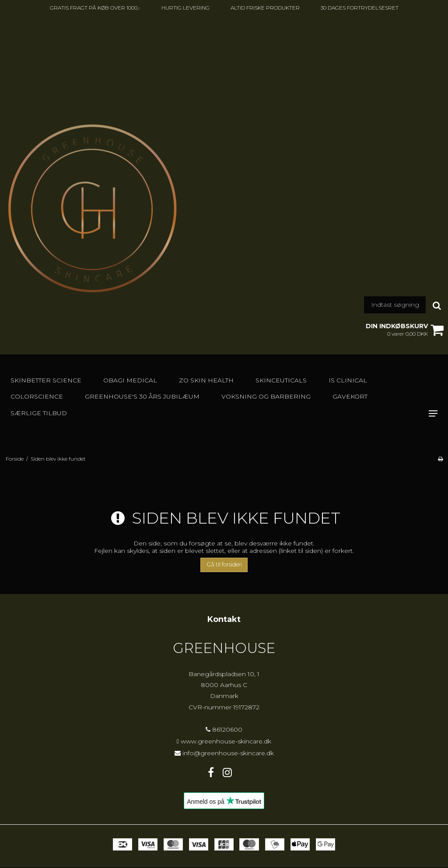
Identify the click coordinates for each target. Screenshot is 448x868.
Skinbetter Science (46, 380)
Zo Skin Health (206, 380)
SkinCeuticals (281, 380)
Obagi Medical (130, 380)
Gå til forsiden (224, 564)
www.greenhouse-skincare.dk (226, 741)
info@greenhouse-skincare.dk (228, 753)
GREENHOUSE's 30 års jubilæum (142, 396)
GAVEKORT (350, 396)
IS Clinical (348, 380)
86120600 (224, 729)
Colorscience (37, 396)
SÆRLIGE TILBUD (39, 413)
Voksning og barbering (266, 396)
